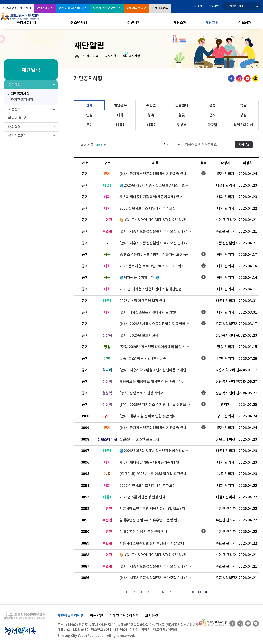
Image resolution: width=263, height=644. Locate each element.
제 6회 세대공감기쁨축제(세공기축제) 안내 (151, 197)
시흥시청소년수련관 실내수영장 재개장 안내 (152, 543)
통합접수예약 (160, 8)
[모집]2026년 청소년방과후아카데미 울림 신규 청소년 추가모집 (157, 347)
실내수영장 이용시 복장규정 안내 (144, 532)
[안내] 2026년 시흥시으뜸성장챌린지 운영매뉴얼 (156, 324)
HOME (77, 56)
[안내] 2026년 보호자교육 (139, 335)
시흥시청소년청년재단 (17, 8)
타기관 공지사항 (22, 101)
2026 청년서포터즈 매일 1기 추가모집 (148, 208)
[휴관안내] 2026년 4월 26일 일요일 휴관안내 (153, 474)
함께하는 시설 (235, 6)
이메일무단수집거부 (124, 616)
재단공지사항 (18, 94)
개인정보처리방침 (71, 616)
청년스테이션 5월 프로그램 (139, 439)
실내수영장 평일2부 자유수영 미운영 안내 (150, 520)
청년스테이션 (45, 8)
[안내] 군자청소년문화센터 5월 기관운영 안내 (153, 174)
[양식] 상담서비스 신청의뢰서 (141, 393)
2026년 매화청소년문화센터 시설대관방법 (151, 289)
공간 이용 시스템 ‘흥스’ (73, 8)
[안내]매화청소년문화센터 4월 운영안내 (149, 312)
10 (194, 592)
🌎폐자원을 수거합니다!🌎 (140, 278)
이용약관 (97, 616)
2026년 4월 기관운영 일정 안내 (143, 301)
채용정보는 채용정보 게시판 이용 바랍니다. (151, 382)
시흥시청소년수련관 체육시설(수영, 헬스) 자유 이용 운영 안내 (157, 509)
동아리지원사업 (136, 8)
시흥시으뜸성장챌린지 (107, 8)
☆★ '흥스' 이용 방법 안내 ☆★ (143, 359)
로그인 (198, 6)
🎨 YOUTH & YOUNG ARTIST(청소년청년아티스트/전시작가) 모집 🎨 (157, 220)
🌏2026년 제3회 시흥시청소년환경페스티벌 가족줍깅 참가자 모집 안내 (157, 185)
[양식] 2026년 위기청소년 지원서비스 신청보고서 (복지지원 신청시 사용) (157, 405)
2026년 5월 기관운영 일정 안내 (143, 497)
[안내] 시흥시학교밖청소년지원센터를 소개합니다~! (157, 370)
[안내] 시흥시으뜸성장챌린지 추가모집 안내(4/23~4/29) (157, 231)
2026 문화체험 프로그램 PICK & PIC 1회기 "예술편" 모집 (157, 266)
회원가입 (213, 6)
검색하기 (244, 145)
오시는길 (152, 616)
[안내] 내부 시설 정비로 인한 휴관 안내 (148, 416)
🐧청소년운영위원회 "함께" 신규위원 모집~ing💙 (157, 255)
